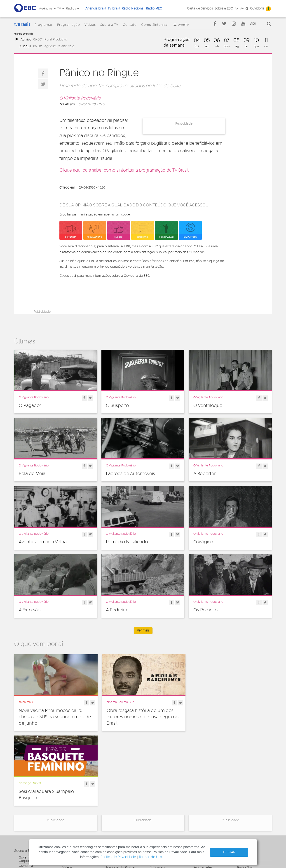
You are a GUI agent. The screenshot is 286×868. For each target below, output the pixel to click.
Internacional (159, 802)
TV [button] (61, 9)
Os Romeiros (206, 610)
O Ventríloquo (208, 406)
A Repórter (205, 474)
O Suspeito (117, 406)
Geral (154, 797)
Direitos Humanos (163, 788)
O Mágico (203, 542)
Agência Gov (247, 783)
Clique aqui (68, 276)
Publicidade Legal (32, 811)
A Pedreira (117, 610)
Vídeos (90, 25)
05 (207, 40)
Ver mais (143, 631)
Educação (157, 792)
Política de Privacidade (118, 857)
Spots (197, 807)
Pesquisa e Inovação (165, 807)
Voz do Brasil (247, 797)
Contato (130, 25)
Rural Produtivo (56, 39)
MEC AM (112, 819)
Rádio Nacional (133, 9)
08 (237, 40)
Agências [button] (47, 9)
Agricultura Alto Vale (59, 46)
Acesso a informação (34, 806)
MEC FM (112, 814)
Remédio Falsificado (127, 542)
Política (155, 812)
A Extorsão (30, 610)
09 (247, 40)
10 (257, 40)
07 (227, 40)
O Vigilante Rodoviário (80, 98)
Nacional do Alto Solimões (118, 808)
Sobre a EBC (224, 9)
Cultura (155, 783)
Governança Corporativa (28, 784)
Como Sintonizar (155, 25)
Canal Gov (245, 788)
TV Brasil (114, 9)
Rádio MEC (154, 9)
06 (217, 40)
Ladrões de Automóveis (130, 474)
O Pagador (30, 406)
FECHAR (229, 852)
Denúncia (26, 796)
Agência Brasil (96, 9)
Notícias (199, 788)
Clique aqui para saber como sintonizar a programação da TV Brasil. (124, 170)
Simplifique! (27, 801)
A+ (237, 9)
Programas (44, 25)
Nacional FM (115, 783)
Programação (69, 25)
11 (266, 40)
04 (197, 40)
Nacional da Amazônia (123, 801)
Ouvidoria (257, 9)
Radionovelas (203, 797)
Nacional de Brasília (121, 788)
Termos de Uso (150, 857)
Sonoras (199, 802)
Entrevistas (201, 783)
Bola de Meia (32, 474)
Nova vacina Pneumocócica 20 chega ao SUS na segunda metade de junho (55, 717)
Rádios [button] (73, 9)
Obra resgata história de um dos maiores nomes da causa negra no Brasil (142, 717)
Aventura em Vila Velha (43, 542)
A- (242, 9)
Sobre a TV (109, 25)
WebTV (183, 25)
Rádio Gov (245, 792)
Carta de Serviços (200, 9)
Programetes (203, 792)
